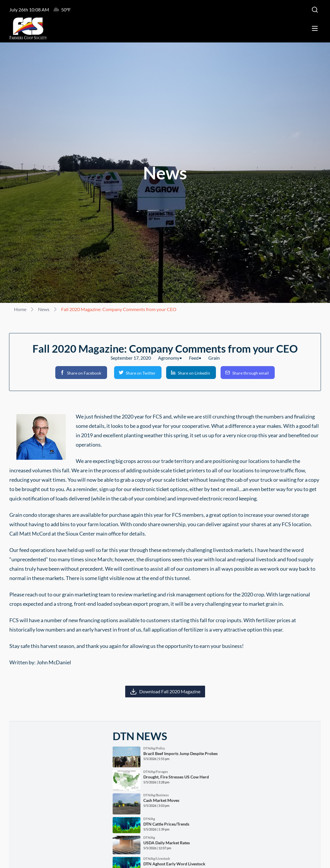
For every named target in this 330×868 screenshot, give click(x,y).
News (44, 309)
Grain (214, 358)
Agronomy (169, 358)
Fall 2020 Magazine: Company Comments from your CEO (119, 309)
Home (20, 309)
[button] (81, 373)
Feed (194, 358)
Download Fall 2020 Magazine (170, 691)
